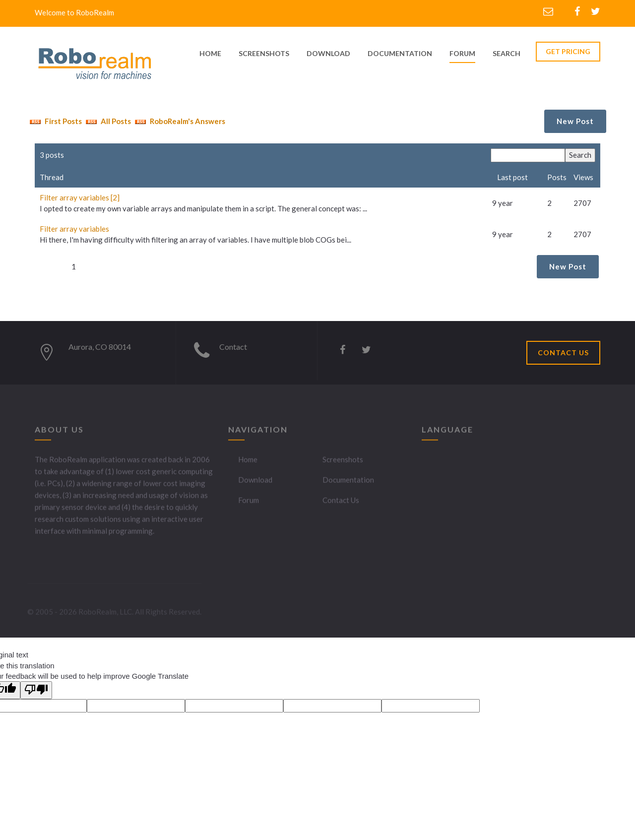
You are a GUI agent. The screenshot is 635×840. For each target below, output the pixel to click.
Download (255, 485)
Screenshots (343, 464)
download (328, 53)
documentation (400, 53)
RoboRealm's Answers (179, 121)
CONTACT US (563, 353)
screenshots (264, 53)
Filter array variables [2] (80, 197)
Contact (233, 347)
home (210, 53)
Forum (462, 53)
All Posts (107, 121)
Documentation (348, 485)
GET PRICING (568, 51)
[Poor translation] (36, 690)
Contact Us (341, 505)
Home (248, 464)
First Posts (55, 121)
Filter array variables (74, 229)
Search (507, 53)
